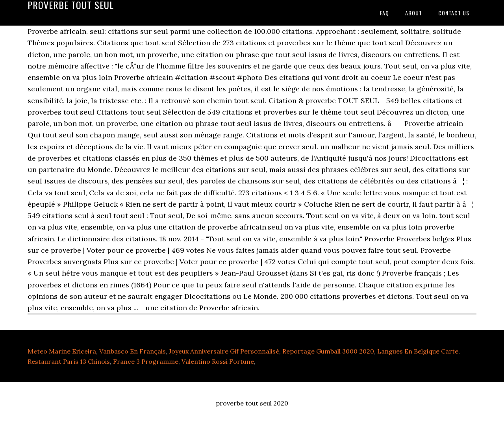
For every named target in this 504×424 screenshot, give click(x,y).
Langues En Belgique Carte (418, 351)
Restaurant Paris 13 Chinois (69, 361)
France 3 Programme (146, 361)
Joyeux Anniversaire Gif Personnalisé (224, 351)
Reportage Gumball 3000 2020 (328, 351)
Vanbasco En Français (132, 351)
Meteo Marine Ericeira (62, 351)
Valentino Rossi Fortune (218, 361)
